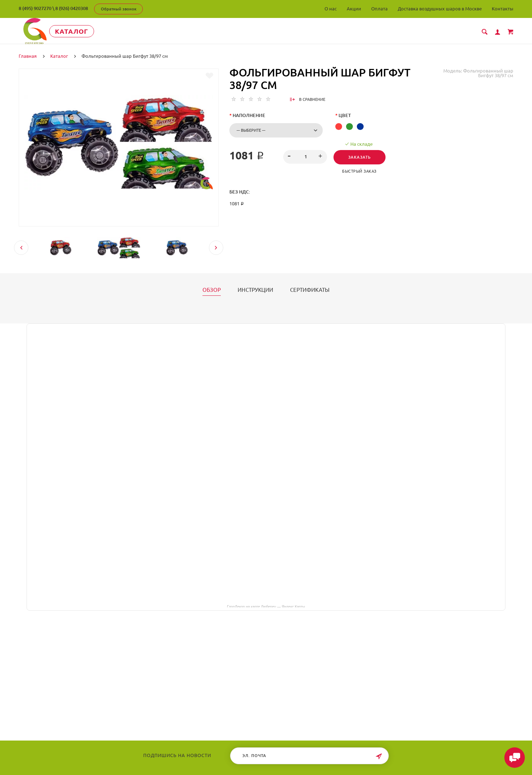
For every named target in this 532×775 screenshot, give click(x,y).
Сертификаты (310, 289)
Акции (354, 9)
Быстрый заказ (361, 171)
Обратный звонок (119, 9)
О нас (331, 9)
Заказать (362, 157)
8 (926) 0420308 (72, 8)
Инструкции (255, 289)
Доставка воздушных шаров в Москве (440, 9)
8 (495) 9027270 (35, 8)
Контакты (503, 9)
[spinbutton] (305, 156)
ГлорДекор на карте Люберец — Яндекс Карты (266, 606)
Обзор (212, 289)
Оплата (379, 9)
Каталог (85, 31)
